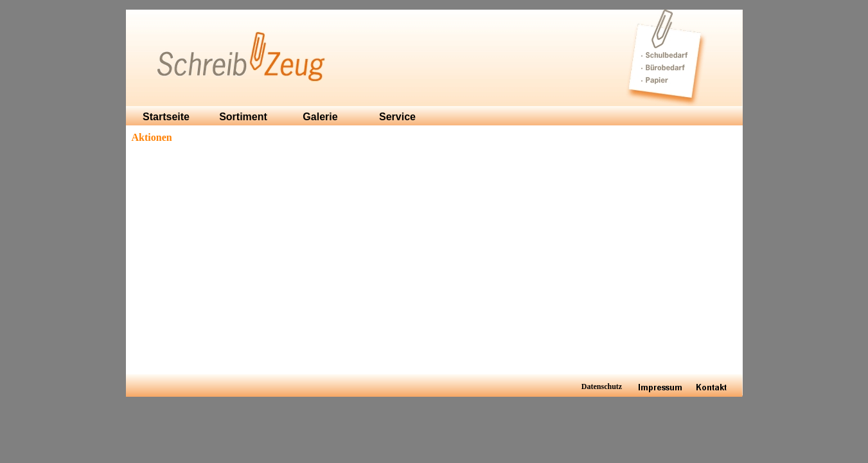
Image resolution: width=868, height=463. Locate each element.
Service (397, 117)
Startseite (166, 117)
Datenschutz (602, 386)
